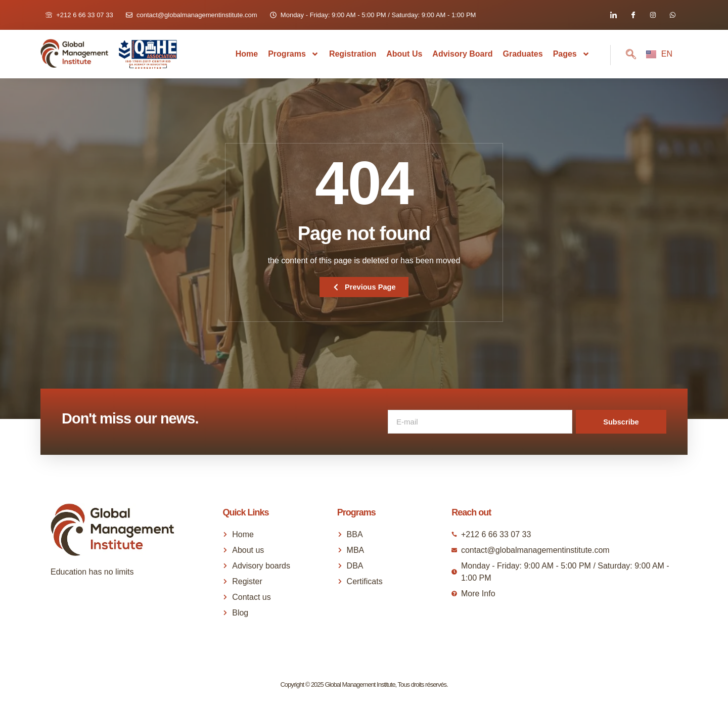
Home (247, 54)
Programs (293, 54)
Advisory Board (462, 54)
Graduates (522, 54)
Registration (353, 54)
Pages (572, 54)
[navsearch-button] (623, 55)
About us (404, 54)
